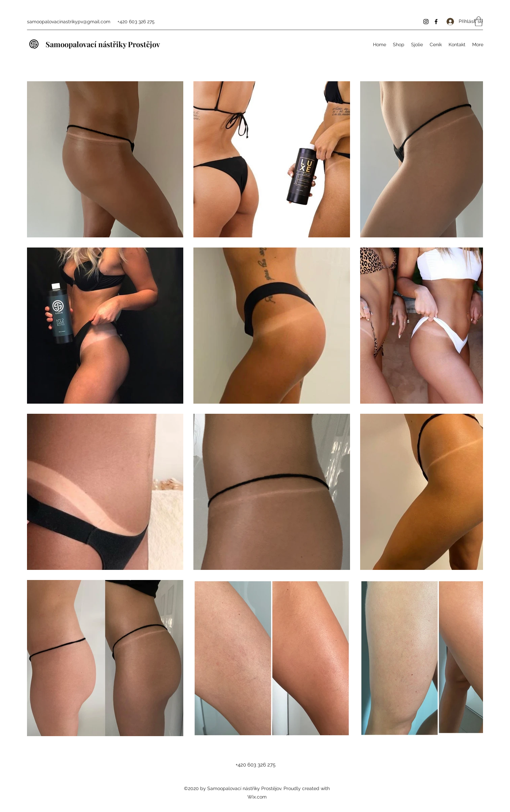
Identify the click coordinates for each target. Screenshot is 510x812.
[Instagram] (426, 22)
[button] (479, 21)
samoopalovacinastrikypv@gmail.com (69, 22)
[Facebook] (436, 22)
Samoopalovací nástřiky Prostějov (103, 44)
